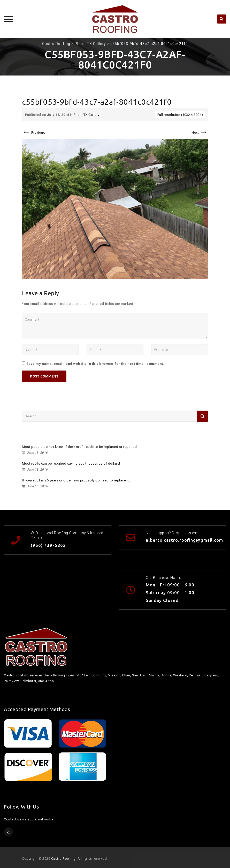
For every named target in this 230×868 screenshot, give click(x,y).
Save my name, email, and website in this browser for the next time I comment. (95, 364)
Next (200, 133)
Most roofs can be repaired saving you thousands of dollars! (71, 463)
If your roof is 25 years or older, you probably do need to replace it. (76, 480)
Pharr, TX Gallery (87, 115)
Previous (33, 133)
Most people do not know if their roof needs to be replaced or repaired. (80, 447)
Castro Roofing (63, 859)
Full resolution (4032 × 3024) (180, 115)
